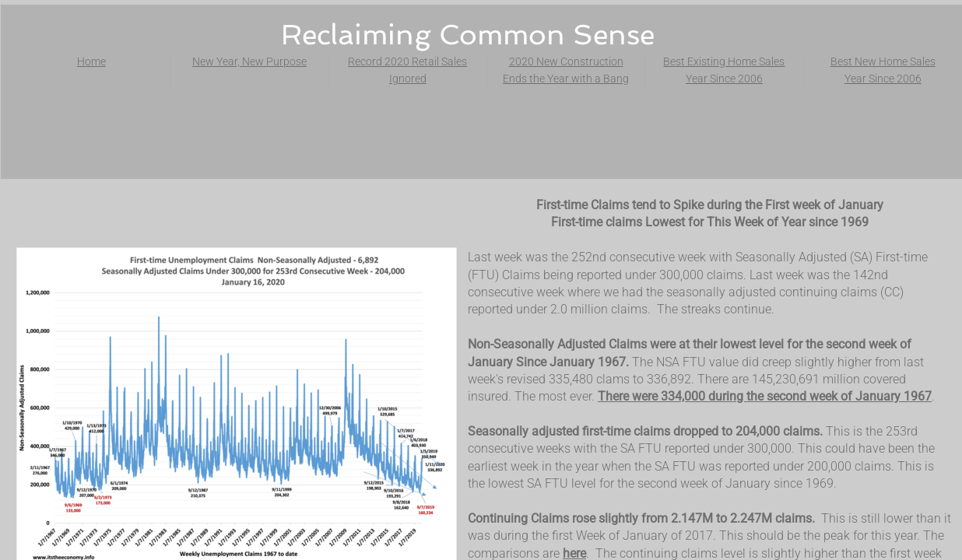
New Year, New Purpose (249, 61)
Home (91, 61)
